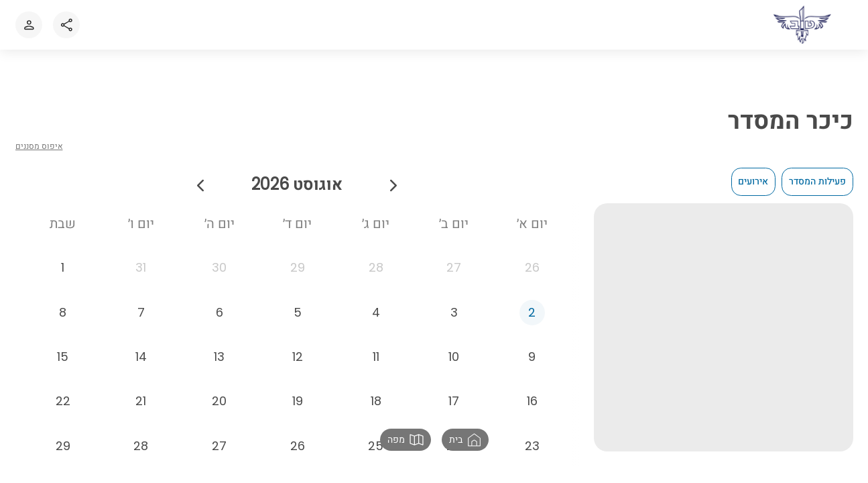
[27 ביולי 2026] (454, 275)
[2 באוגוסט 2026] (532, 319)
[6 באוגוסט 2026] (219, 319)
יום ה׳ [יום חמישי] (220, 223)
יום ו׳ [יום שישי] (141, 223)
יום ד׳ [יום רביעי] (297, 223)
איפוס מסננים (39, 146)
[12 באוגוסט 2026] (298, 364)
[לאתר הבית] (803, 24)
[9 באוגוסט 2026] (532, 364)
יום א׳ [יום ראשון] (532, 223)
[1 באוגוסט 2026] (63, 275)
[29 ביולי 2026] (298, 275)
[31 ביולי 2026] (141, 275)
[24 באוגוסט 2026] (454, 453)
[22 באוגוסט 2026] (63, 409)
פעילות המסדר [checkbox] (817, 181)
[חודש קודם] (393, 184)
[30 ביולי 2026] (219, 275)
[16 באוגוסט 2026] (532, 409)
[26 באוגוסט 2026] (298, 453)
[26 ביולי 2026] (532, 275)
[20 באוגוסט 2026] (219, 409)
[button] (465, 440)
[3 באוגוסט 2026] (454, 319)
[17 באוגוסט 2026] (454, 409)
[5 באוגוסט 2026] (298, 319)
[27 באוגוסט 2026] (219, 453)
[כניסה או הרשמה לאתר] (29, 25)
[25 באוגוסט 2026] (376, 453)
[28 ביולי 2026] (376, 275)
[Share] (66, 25)
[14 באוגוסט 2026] (141, 364)
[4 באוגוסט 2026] (376, 319)
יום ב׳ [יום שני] (454, 223)
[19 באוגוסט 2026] (298, 409)
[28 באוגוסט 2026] (141, 453)
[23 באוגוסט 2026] (532, 453)
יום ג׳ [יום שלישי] (376, 223)
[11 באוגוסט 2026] (376, 364)
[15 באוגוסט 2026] (63, 364)
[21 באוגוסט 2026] (141, 409)
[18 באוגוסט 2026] (376, 409)
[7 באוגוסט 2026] (141, 319)
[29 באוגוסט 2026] (63, 453)
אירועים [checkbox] (753, 181)
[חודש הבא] (200, 184)
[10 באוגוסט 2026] (454, 364)
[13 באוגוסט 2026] (219, 364)
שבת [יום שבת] (63, 223)
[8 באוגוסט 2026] (63, 319)
